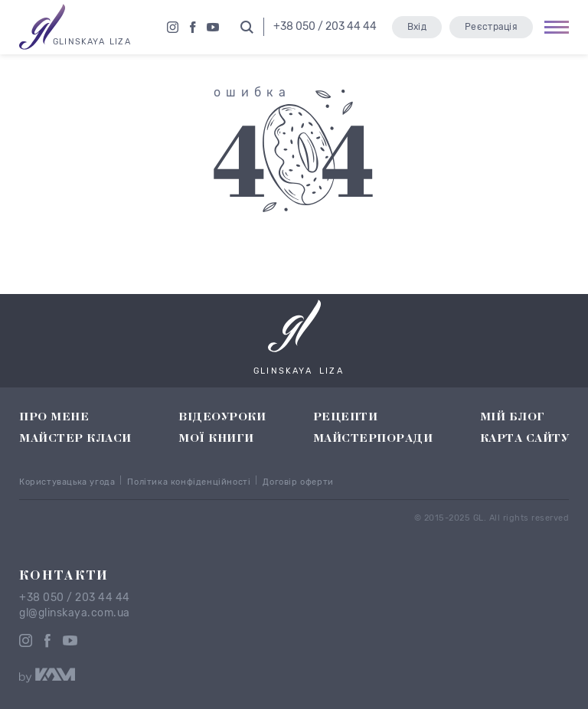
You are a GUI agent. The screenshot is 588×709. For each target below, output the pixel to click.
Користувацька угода (67, 482)
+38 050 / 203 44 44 (75, 598)
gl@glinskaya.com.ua (75, 613)
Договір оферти (298, 482)
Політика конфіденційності (189, 482)
